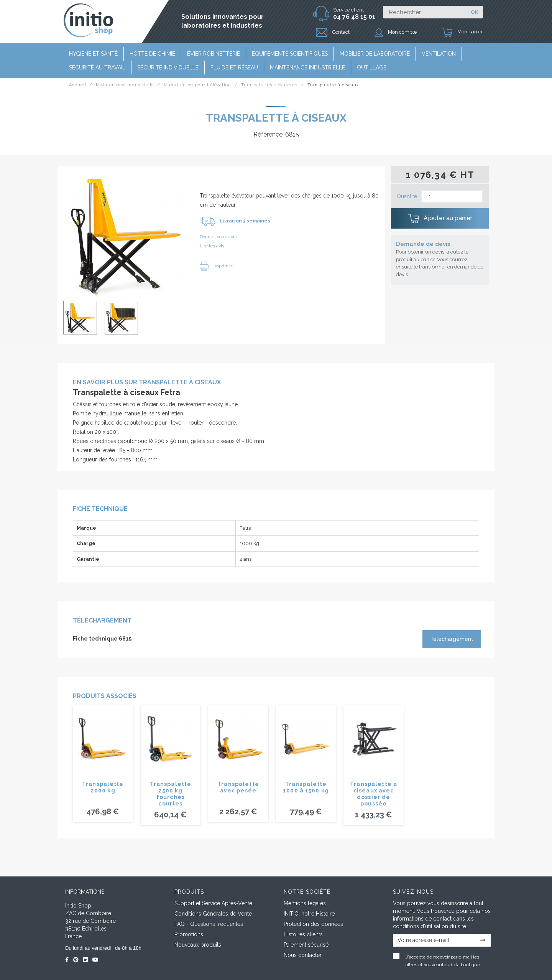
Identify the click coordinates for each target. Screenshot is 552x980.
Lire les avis (212, 246)
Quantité (407, 196)
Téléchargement (452, 639)
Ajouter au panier (440, 219)
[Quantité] (452, 197)
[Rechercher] (425, 12)
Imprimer (216, 266)
